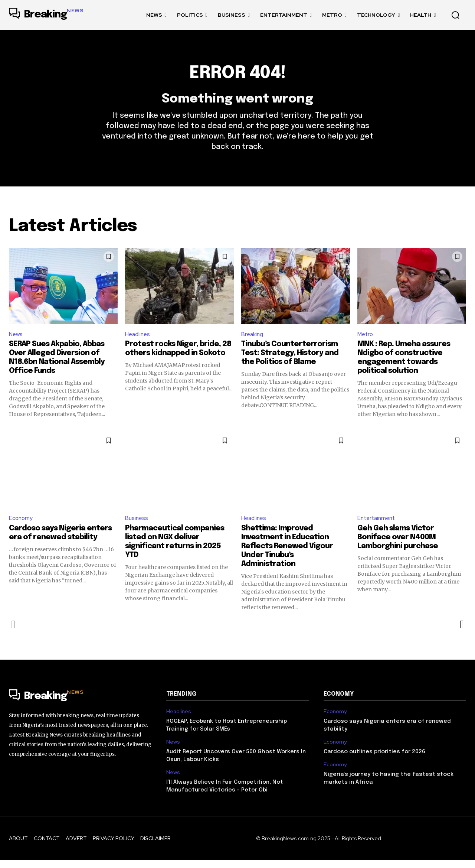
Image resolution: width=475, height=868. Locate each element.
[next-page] (461, 632)
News (16, 341)
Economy (21, 526)
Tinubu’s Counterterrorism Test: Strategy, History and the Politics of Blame (290, 360)
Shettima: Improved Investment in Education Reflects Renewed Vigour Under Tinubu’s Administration (287, 554)
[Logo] (46, 15)
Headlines (139, 341)
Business (137, 526)
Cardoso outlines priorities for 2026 (374, 760)
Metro (366, 341)
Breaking (253, 341)
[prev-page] (14, 632)
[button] (455, 15)
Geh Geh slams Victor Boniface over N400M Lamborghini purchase (398, 545)
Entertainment (378, 526)
